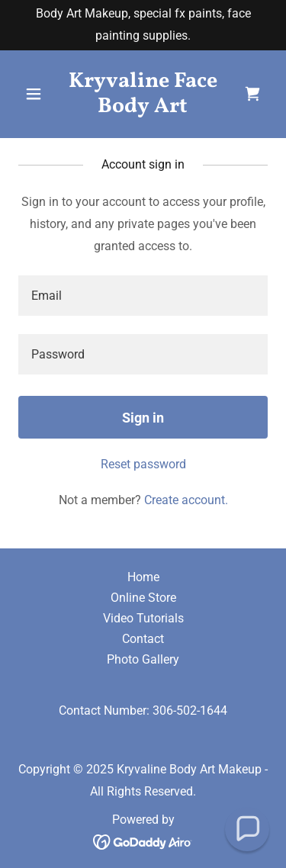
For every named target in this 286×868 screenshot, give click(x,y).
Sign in (143, 418)
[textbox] (143, 296)
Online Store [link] (143, 598)
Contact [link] (143, 639)
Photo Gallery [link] (143, 659)
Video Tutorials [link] (143, 618)
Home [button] (143, 577)
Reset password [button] (143, 464)
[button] (37, 94)
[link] (143, 108)
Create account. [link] (186, 500)
